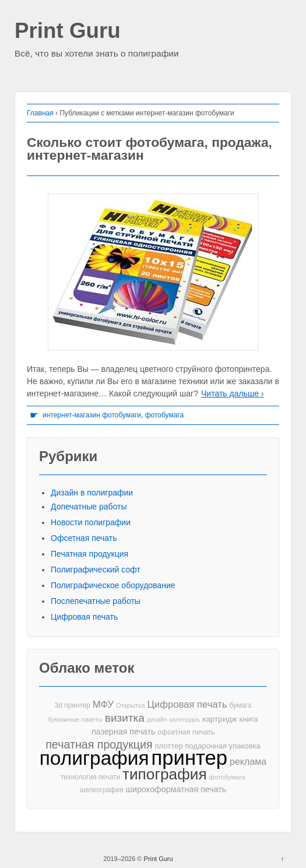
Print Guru (68, 31)
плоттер (169, 746)
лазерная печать (123, 732)
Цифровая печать (84, 617)
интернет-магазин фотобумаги (92, 415)
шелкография (102, 790)
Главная (40, 113)
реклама (248, 761)
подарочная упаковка (223, 746)
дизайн (157, 719)
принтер (190, 758)
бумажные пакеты (75, 719)
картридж (220, 719)
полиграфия (94, 758)
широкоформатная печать (176, 789)
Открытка (131, 705)
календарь (185, 719)
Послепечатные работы (96, 601)
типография (165, 774)
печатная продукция (99, 745)
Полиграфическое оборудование (113, 585)
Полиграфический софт (96, 570)
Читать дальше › (232, 393)
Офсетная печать (84, 538)
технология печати (90, 777)
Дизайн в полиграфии (92, 493)
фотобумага (165, 415)
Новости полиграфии (91, 522)
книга (249, 719)
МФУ (103, 704)
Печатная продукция (89, 554)
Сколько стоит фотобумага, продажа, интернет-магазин (150, 149)
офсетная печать (186, 732)
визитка (125, 718)
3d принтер (73, 705)
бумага (240, 705)
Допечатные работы (89, 507)
